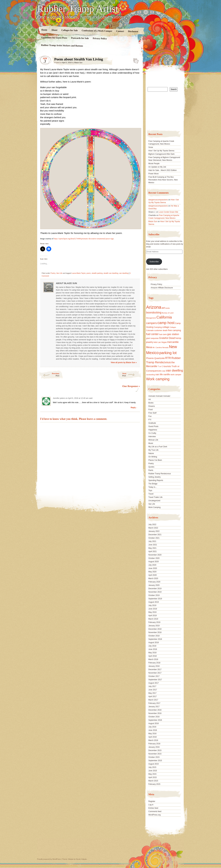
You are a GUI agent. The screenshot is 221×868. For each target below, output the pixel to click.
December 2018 (155, 629)
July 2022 (152, 525)
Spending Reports (156, 480)
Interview (152, 437)
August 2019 (153, 602)
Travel (151, 494)
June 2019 (153, 609)
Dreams (152, 406)
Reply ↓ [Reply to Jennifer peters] (134, 408)
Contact (120, 31)
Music (151, 443)
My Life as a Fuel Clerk (158, 447)
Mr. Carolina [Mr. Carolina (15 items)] (157, 347)
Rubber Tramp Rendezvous (160, 474)
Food (150, 410)
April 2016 (152, 737)
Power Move (153, 174)
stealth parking (97, 273)
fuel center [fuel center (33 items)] (152, 334)
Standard (135, 60)
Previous (49, 375)
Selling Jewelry (154, 477)
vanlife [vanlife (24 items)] (167, 374)
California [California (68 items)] (164, 317)
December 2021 (155, 535)
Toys (150, 490)
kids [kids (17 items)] (155, 342)
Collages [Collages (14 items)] (173, 327)
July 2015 (152, 767)
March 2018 (153, 659)
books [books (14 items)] (167, 308)
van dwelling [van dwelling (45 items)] (174, 370)
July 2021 (152, 541)
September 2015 (155, 761)
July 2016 (152, 727)
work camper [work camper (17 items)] (176, 375)
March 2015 (153, 781)
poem (89, 273)
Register (152, 801)
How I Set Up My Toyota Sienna (161, 151)
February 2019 (154, 622)
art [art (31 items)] (163, 308)
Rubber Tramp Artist (78, 9)
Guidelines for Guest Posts (54, 38)
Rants (151, 470)
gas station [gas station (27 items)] (173, 334)
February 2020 (154, 582)
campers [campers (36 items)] (151, 323)
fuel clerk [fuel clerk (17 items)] (163, 334)
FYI (150, 420)
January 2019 (154, 626)
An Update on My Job (157, 167)
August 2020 (153, 562)
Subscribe (154, 262)
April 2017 (152, 696)
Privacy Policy (100, 38)
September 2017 (155, 680)
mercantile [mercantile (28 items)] (173, 342)
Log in (151, 805)
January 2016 (154, 747)
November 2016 (155, 713)
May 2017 (152, 693)
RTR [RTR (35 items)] (168, 358)
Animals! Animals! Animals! (159, 396)
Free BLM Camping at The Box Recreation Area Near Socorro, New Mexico (163, 180)
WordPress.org (154, 815)
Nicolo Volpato (81, 859)
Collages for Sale (69, 30)
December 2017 (155, 670)
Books (151, 403)
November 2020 (155, 555)
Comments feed (155, 811)
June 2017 (153, 690)
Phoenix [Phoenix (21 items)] (150, 358)
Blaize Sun (78, 63)
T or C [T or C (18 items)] (160, 366)
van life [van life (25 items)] (159, 374)
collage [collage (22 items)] (166, 327)
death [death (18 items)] (165, 330)
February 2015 (154, 784)
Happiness (153, 430)
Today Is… (153, 487)
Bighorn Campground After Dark (161, 154)
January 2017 (154, 707)
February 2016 (154, 744)
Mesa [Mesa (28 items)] (149, 347)
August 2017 (153, 683)
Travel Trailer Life (155, 497)
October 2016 (154, 717)
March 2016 (153, 740)
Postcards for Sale (80, 38)
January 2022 (154, 531)
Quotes (151, 467)
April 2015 (152, 777)
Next (132, 375)
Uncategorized (154, 501)
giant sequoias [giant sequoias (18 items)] (152, 338)
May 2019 (152, 612)
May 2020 (152, 572)
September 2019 (155, 599)
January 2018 (154, 666)
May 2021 (152, 548)
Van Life (59, 273)
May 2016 (152, 734)
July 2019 (152, 605)
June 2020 (153, 568)
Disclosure (133, 31)
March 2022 (153, 528)
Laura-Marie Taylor (79, 273)
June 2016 (153, 730)
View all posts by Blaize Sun (124, 362)
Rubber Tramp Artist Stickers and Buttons (62, 45)
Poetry (53, 273)
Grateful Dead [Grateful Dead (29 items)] (167, 338)
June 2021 (153, 545)
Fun (150, 416)
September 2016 (155, 720)
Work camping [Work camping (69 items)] (158, 379)
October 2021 (154, 538)
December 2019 (155, 589)
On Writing (153, 457)
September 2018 (155, 639)
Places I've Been (155, 460)
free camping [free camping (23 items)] (175, 330)
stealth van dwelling (111, 273)
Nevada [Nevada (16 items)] (165, 347)
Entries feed (153, 808)
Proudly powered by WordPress (49, 859)
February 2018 (154, 663)
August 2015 (153, 764)
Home (44, 30)
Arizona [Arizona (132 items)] (154, 307)
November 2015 (155, 754)
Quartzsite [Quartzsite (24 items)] (160, 358)
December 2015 (155, 750)
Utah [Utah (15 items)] (164, 371)
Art (149, 399)
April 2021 (152, 551)
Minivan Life (153, 440)
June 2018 (153, 649)
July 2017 (152, 686)
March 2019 (153, 619)
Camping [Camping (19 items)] (158, 327)
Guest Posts (153, 426)
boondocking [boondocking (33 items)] (154, 313)
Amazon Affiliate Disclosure (162, 288)
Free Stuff (152, 413)
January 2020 (154, 585)
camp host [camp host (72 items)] (166, 323)
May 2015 (152, 774)
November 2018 (155, 632)
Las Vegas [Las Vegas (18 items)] (162, 342)
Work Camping (154, 507)
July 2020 (152, 565)
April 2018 (152, 656)
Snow (151, 147)
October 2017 (154, 676)
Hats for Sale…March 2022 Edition (162, 170)
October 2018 (154, 636)
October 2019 (154, 595)
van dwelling (124, 273)
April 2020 (152, 575)
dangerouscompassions (158, 200)
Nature (151, 453)
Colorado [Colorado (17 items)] (150, 330)
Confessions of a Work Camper (97, 31)
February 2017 (154, 703)
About (54, 30)
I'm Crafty (152, 433)
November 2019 (155, 592)
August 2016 (153, 723)
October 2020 (154, 558)
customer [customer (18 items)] (158, 330)
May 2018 (152, 653)
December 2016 (155, 710)
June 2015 (153, 771)
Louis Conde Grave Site (168, 212)
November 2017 (155, 673)
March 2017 (153, 700)
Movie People (154, 164)
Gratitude (152, 423)
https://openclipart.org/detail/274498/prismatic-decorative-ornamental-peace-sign (84, 239)
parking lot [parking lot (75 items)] (168, 353)
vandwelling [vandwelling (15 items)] (150, 375)
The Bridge (153, 484)
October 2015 (154, 757)
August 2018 (153, 643)
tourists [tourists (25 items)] (167, 366)
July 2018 (152, 646)
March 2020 (153, 578)
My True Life (153, 450)
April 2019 (152, 616)
